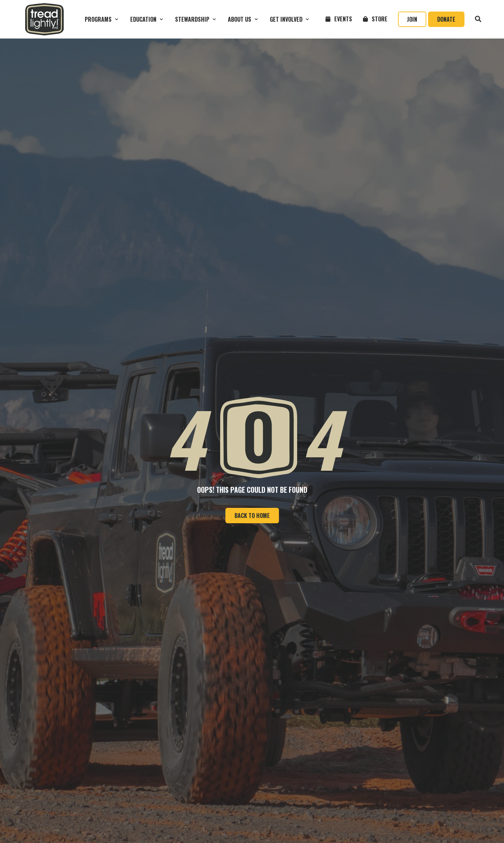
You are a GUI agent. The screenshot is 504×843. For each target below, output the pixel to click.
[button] (102, 19)
